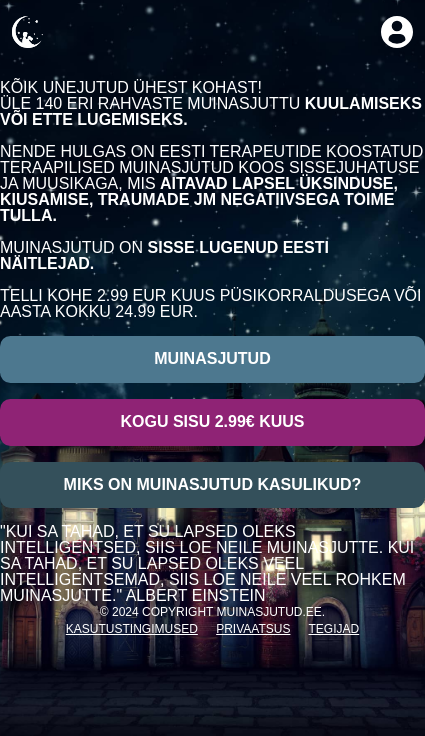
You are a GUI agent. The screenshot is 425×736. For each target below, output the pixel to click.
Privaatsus (253, 629)
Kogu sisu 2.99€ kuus (212, 421)
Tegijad (334, 629)
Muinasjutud (212, 358)
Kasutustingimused (132, 629)
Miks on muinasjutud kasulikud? (213, 484)
